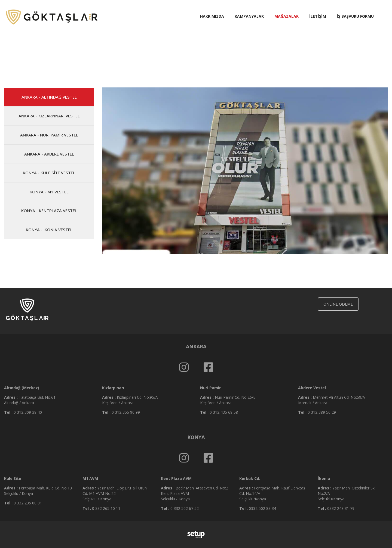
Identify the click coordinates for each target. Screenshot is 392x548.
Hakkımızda (212, 16)
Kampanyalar (249, 16)
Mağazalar (287, 16)
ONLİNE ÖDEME (338, 304)
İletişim (318, 16)
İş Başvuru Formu (355, 16)
